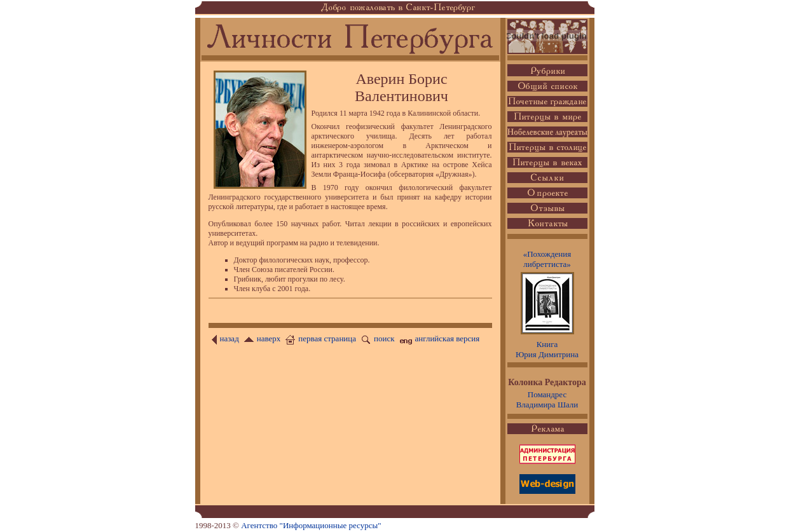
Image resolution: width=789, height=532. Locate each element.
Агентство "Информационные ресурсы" (311, 525)
